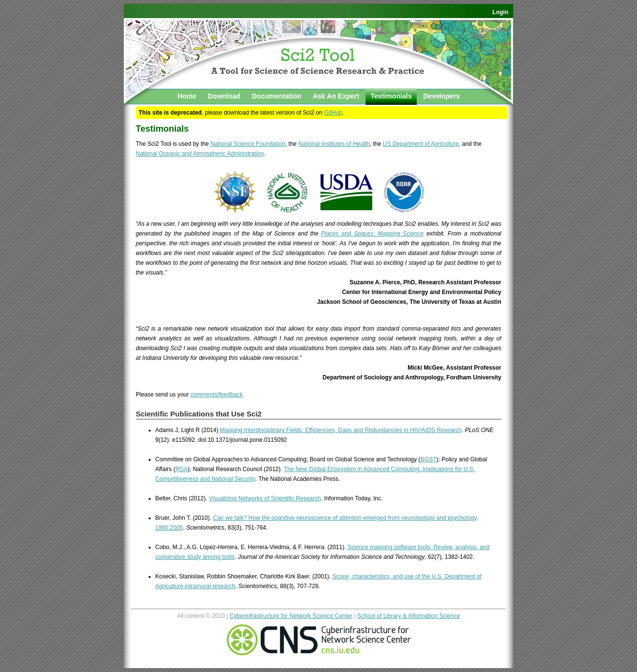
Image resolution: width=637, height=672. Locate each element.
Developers (441, 96)
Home (187, 96)
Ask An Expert (336, 96)
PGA (182, 469)
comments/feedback (217, 395)
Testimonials (391, 96)
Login (500, 12)
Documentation (276, 96)
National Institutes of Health (334, 144)
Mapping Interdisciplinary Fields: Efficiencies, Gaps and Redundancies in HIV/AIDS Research (341, 430)
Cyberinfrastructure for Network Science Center (291, 616)
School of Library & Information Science (409, 616)
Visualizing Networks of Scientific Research (265, 498)
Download (224, 96)
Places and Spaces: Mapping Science (373, 234)
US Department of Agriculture (421, 144)
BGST (429, 459)
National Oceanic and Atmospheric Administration (200, 154)
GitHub (333, 113)
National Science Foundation (248, 144)
